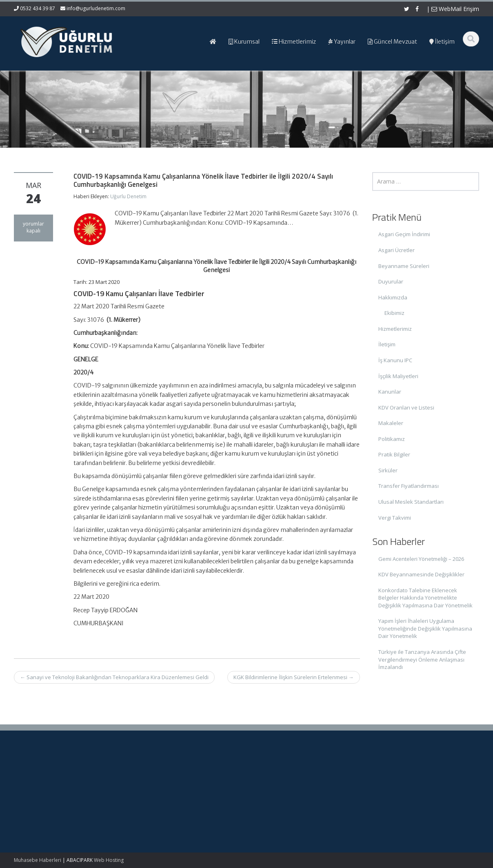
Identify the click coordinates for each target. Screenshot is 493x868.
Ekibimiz (394, 313)
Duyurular (391, 281)
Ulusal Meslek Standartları (411, 502)
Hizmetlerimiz (395, 329)
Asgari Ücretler (396, 250)
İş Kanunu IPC (395, 360)
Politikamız (392, 439)
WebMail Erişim (455, 9)
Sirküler (388, 470)
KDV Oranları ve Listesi (406, 407)
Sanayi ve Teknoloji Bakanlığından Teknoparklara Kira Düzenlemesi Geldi (114, 677)
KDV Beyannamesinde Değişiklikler (421, 574)
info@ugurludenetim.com (96, 8)
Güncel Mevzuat (283, 798)
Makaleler (391, 423)
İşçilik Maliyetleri (398, 376)
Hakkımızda (393, 297)
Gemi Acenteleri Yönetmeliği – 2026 (421, 559)
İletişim (387, 344)
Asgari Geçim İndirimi (404, 234)
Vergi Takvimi (395, 518)
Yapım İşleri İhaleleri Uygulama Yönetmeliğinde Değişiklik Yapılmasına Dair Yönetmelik (425, 628)
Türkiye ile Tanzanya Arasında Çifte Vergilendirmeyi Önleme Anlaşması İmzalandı (422, 659)
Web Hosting (109, 860)
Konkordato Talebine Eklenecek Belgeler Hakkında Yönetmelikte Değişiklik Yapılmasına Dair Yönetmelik (425, 598)
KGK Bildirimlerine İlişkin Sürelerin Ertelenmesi (294, 677)
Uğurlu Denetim (128, 196)
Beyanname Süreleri (404, 266)
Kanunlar (390, 392)
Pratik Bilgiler (394, 454)
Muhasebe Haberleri (38, 860)
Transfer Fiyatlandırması (409, 486)
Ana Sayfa (276, 776)
